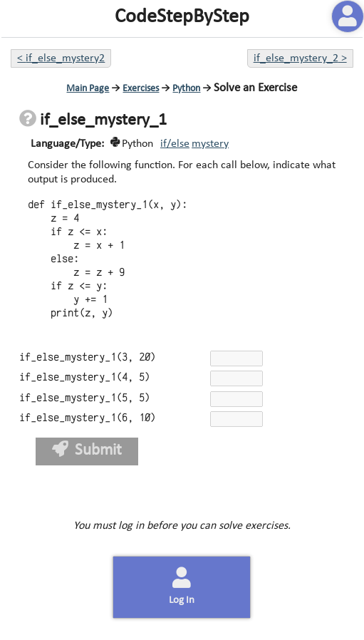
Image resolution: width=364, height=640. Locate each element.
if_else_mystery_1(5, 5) (85, 398)
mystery (210, 144)
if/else (175, 144)
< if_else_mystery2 (61, 58)
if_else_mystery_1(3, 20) (88, 357)
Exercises (141, 89)
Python (186, 89)
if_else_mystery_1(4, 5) (85, 377)
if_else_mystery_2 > (300, 58)
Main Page (88, 89)
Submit (87, 450)
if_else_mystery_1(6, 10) (88, 418)
